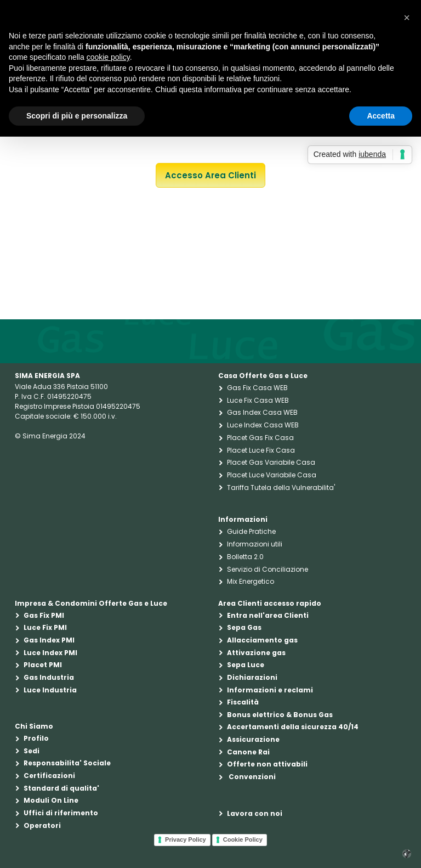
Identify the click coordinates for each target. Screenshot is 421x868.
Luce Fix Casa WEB (258, 400)
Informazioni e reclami (270, 690)
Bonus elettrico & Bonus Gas (280, 715)
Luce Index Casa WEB (263, 425)
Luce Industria (50, 690)
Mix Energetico (251, 581)
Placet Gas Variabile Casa (271, 462)
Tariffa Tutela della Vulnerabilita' (281, 487)
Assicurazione (253, 739)
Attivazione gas (256, 653)
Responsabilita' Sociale (67, 763)
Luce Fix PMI (45, 627)
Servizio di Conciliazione (268, 569)
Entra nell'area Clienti (268, 615)
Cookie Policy (243, 839)
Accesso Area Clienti (210, 175)
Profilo (36, 738)
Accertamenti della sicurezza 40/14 (293, 727)
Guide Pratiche (251, 531)
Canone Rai (248, 752)
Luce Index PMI (50, 653)
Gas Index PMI (49, 640)
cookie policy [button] (108, 57)
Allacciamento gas (262, 640)
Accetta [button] (381, 116)
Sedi (32, 751)
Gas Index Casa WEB (262, 412)
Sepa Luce (246, 665)
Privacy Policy (186, 839)
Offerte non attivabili (267, 764)
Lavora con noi (255, 813)
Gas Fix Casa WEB (257, 388)
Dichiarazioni (252, 677)
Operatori (42, 825)
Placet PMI (43, 665)
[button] (407, 18)
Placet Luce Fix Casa (261, 450)
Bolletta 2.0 (245, 557)
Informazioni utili (255, 544)
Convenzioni (251, 777)
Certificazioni (49, 776)
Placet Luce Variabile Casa (272, 475)
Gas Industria (49, 677)
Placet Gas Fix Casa (260, 438)
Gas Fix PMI (44, 615)
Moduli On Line (51, 800)
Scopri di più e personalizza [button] (77, 116)
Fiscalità (243, 702)
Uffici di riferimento (61, 813)
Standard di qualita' (61, 788)
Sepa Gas (244, 627)
